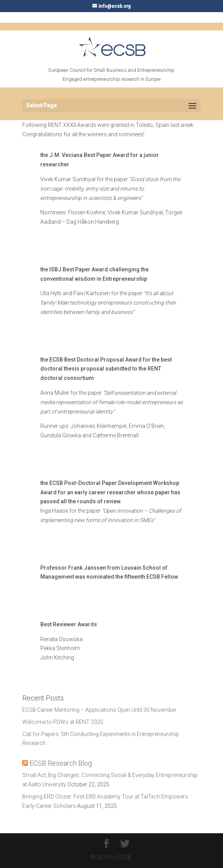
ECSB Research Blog (61, 763)
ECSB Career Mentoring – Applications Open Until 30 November (99, 710)
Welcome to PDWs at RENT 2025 (63, 722)
